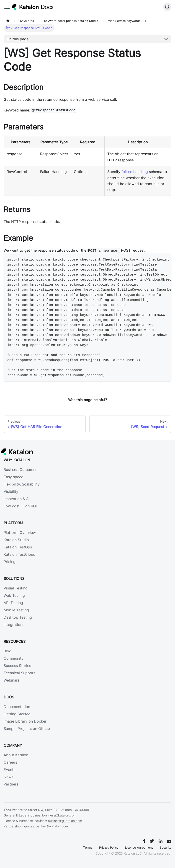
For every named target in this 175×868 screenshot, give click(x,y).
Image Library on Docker (25, 721)
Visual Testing (16, 588)
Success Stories (17, 666)
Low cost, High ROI (20, 506)
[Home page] (8, 21)
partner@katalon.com (52, 826)
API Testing (13, 603)
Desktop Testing (18, 617)
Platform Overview (20, 532)
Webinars (12, 680)
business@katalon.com (59, 815)
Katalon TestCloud (19, 554)
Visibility (11, 491)
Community (14, 658)
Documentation (17, 707)
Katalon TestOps (18, 547)
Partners (11, 784)
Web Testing (14, 595)
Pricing (10, 562)
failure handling (135, 172)
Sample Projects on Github (27, 728)
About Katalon (16, 755)
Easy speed (14, 477)
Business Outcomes (20, 470)
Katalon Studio (16, 540)
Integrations (14, 625)
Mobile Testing (16, 610)
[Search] (167, 7)
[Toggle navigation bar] (7, 7)
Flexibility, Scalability (22, 484)
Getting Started (17, 714)
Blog (8, 651)
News (8, 777)
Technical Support (19, 673)
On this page (18, 39)
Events (9, 770)
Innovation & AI (17, 499)
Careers (10, 762)
